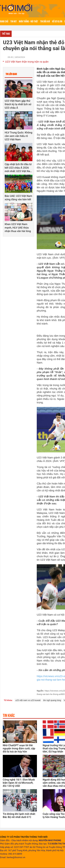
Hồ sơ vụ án (57, 21)
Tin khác (9, 715)
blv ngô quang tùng (52, 700)
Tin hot (14, 21)
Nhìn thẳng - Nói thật (29, 21)
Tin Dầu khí (45, 21)
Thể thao (6, 34)
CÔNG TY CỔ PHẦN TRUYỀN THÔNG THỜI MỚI (24, 837)
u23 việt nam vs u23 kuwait (28, 700)
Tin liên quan (11, 74)
